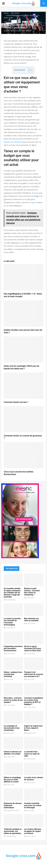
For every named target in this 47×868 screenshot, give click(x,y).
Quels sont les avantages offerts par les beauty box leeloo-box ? (21, 367)
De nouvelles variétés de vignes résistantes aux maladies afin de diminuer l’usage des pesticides (12, 593)
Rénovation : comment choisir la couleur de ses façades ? (13, 700)
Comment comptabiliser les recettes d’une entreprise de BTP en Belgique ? (34, 701)
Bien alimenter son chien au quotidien (32, 620)
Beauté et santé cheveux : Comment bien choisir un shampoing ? (32, 592)
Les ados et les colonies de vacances (34, 779)
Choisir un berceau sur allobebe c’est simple (13, 753)
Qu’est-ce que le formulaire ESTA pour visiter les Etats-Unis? (33, 648)
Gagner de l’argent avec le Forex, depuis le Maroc (33, 728)
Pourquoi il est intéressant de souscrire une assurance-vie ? (34, 674)
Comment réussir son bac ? (16, 402)
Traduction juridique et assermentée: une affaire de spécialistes (13, 831)
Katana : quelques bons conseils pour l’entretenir (13, 674)
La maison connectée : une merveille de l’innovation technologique (13, 622)
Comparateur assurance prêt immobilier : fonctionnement (13, 648)
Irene (8, 31)
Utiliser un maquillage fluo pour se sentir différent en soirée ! (12, 780)
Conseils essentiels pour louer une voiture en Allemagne (33, 805)
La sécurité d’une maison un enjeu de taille (32, 754)
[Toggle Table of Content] (29, 70)
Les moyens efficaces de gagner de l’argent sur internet (33, 831)
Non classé (8, 21)
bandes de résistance (13, 142)
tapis (33, 202)
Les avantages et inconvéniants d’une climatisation (12, 728)
